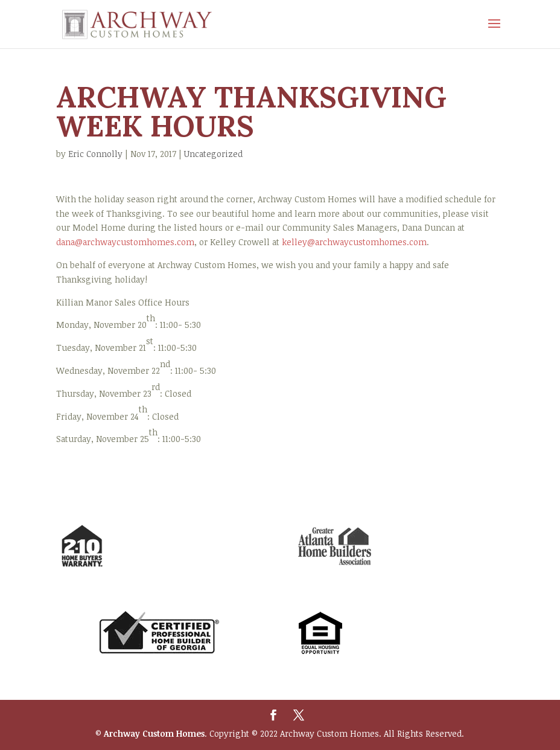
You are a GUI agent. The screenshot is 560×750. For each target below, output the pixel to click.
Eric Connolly (95, 154)
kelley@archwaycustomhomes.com (354, 242)
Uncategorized (213, 154)
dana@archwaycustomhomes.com (125, 242)
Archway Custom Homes (154, 733)
